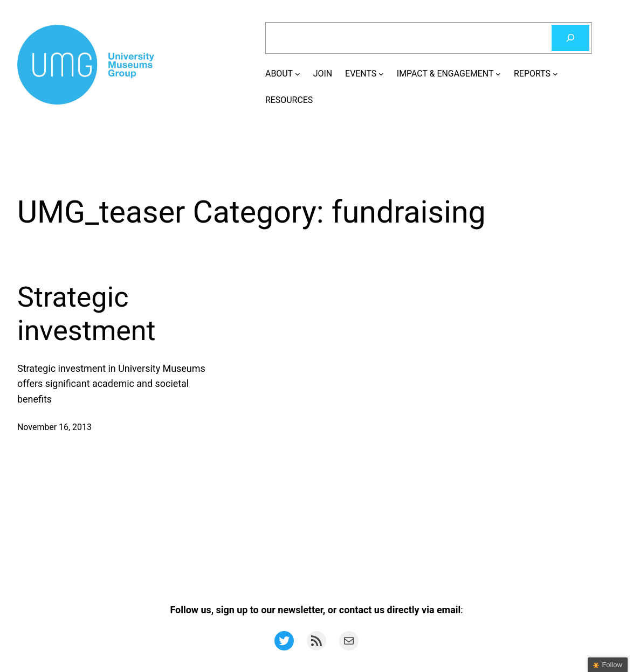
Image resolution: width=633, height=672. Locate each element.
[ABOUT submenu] (298, 74)
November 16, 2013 (54, 427)
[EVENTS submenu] (381, 74)
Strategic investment (87, 314)
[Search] (570, 38)
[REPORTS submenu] (555, 74)
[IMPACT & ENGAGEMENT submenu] (498, 74)
